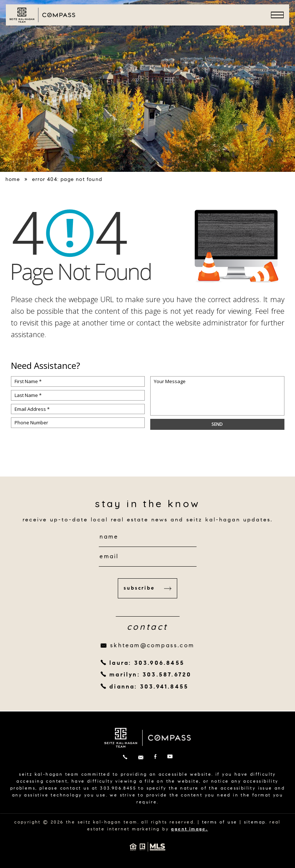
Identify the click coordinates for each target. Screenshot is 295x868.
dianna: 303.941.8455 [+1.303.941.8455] (149, 687)
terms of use (220, 822)
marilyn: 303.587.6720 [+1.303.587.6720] (150, 675)
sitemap (255, 822)
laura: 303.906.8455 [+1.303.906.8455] (147, 663)
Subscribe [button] (147, 589)
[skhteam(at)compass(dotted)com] (141, 758)
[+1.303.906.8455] (125, 758)
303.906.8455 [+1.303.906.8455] (118, 788)
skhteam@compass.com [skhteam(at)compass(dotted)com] (152, 646)
